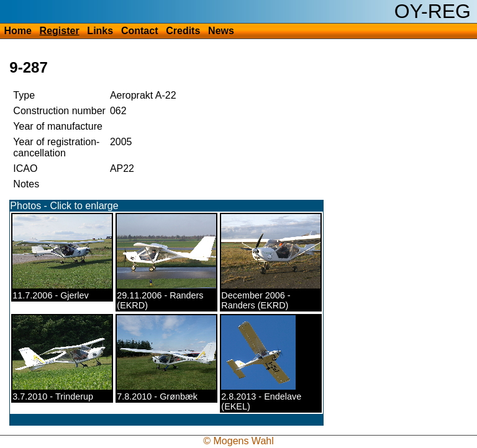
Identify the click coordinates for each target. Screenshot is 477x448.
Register (60, 31)
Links (100, 31)
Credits (183, 31)
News (221, 31)
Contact (140, 31)
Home (17, 31)
